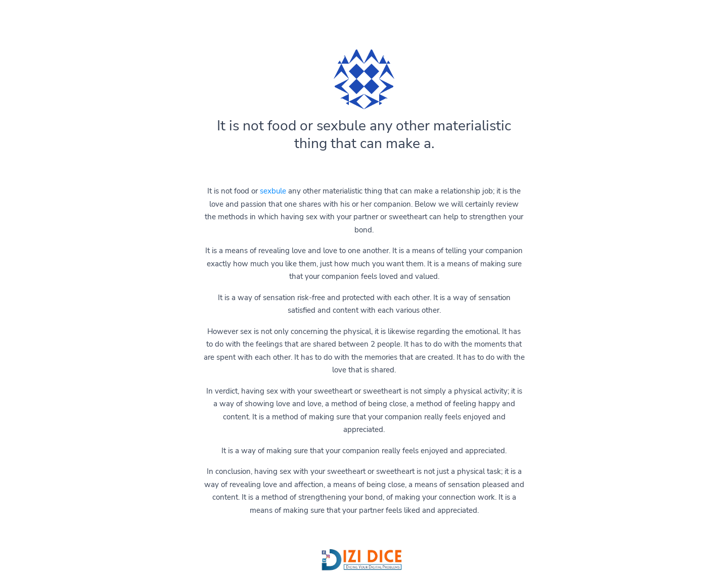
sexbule (273, 191)
